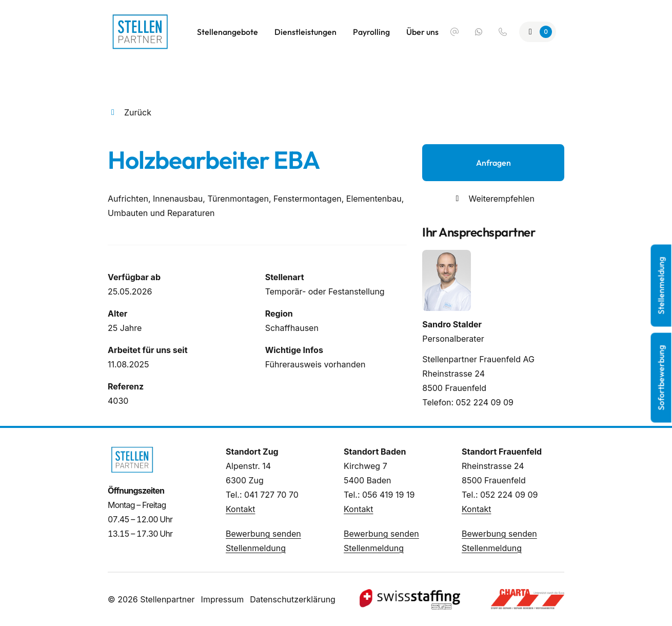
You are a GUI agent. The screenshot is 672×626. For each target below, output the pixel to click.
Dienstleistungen (305, 32)
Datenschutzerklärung (293, 599)
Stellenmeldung (256, 548)
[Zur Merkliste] (538, 32)
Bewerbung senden (263, 534)
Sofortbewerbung (661, 378)
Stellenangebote (228, 32)
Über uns (422, 32)
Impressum (223, 599)
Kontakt (240, 509)
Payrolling (371, 32)
